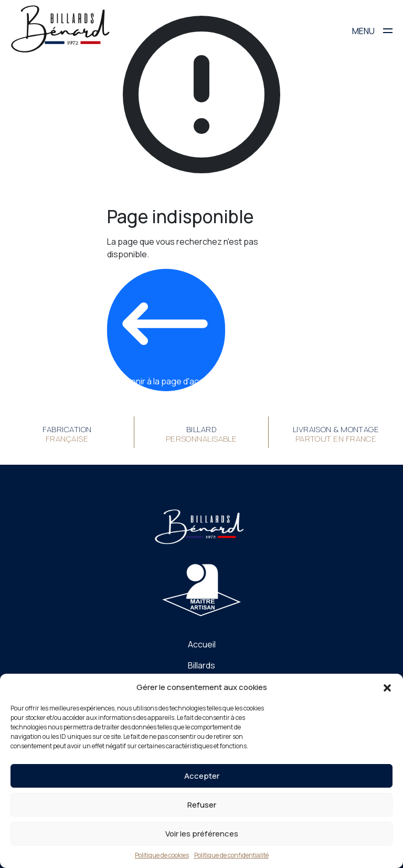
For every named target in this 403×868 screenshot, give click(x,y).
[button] (387, 687)
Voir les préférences (202, 834)
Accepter (202, 776)
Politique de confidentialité (231, 855)
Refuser (202, 805)
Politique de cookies (162, 855)
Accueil (202, 644)
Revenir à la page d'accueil (165, 330)
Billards (201, 665)
